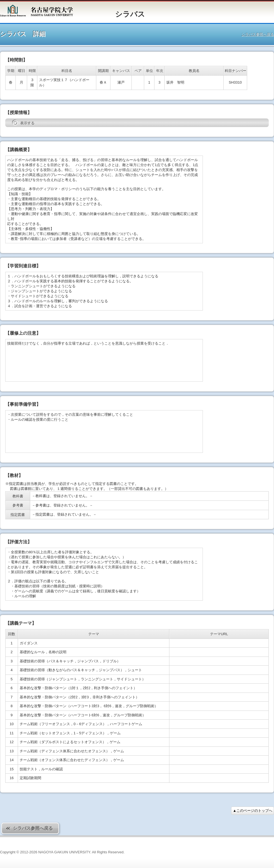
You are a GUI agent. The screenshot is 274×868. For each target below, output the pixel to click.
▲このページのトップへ (253, 811)
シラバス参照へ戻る (258, 34)
